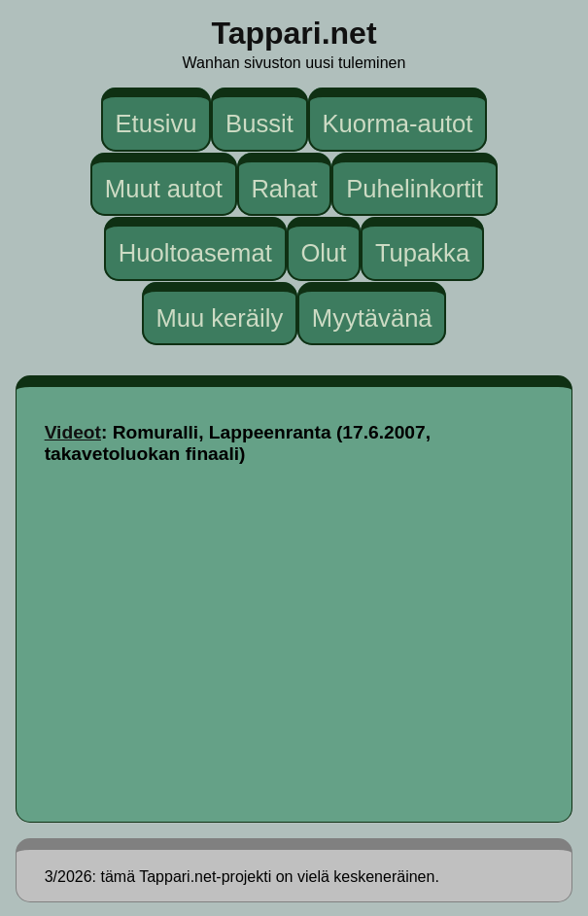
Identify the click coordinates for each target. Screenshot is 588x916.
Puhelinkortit (415, 188)
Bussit (259, 123)
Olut (323, 253)
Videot (73, 432)
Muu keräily (219, 317)
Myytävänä (372, 317)
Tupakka (422, 253)
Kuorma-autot (397, 123)
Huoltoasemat (195, 253)
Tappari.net (294, 33)
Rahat (284, 188)
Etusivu (156, 123)
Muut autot (164, 188)
